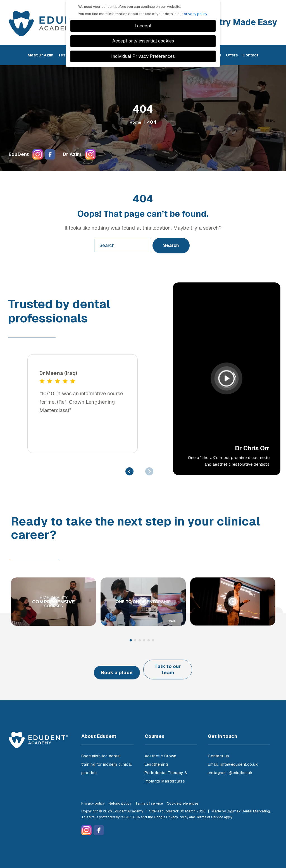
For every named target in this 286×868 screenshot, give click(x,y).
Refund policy (120, 798)
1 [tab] (131, 641)
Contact (250, 58)
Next (149, 471)
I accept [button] (143, 26)
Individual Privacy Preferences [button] (143, 56)
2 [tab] (135, 641)
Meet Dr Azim (40, 58)
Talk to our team (175, 667)
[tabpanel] (53, 603)
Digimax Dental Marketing (248, 806)
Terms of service (149, 798)
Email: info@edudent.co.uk (233, 759)
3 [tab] (140, 641)
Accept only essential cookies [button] (143, 41)
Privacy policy (93, 798)
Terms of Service (210, 812)
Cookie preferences (183, 798)
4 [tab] (144, 641)
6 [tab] (153, 641)
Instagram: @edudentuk (230, 768)
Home (135, 122)
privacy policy (195, 14)
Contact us (218, 751)
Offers (232, 58)
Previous (129, 471)
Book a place (110, 667)
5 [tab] (149, 641)
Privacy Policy (177, 812)
